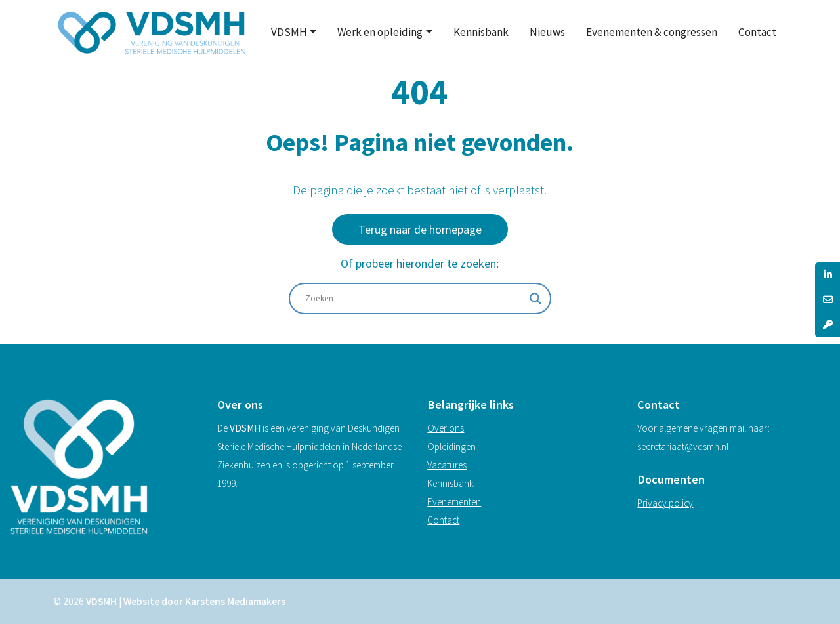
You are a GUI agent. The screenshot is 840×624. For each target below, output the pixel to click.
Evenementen (454, 502)
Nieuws (547, 32)
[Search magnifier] (535, 299)
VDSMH (289, 32)
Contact (757, 32)
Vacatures (447, 465)
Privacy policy (665, 503)
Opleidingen (451, 447)
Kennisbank (481, 32)
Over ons (446, 428)
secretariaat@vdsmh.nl (683, 447)
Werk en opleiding (380, 32)
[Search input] (414, 299)
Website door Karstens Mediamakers (204, 601)
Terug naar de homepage (420, 229)
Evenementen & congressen (652, 32)
